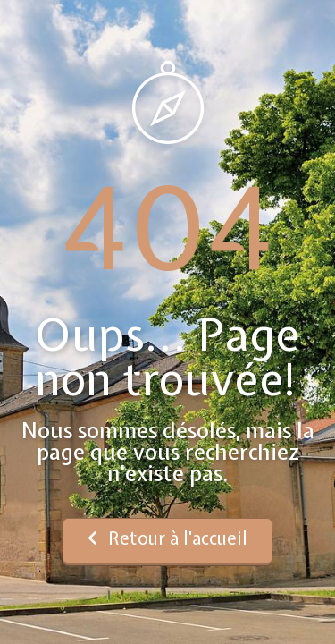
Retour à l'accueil (167, 538)
